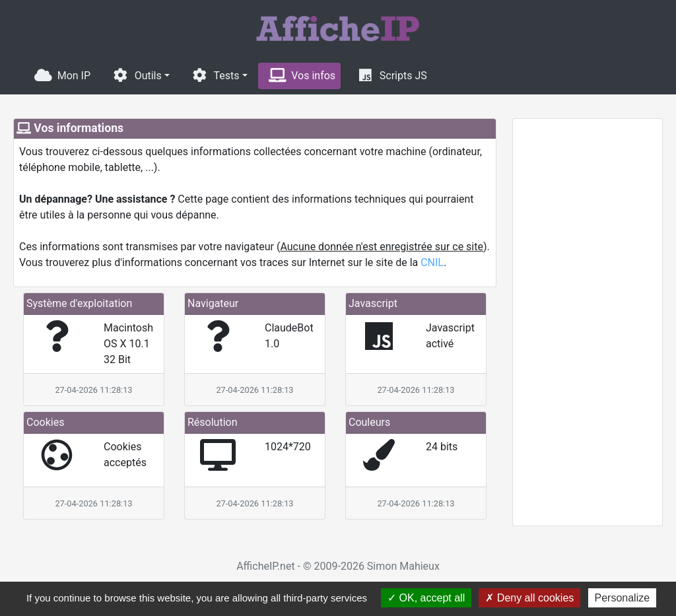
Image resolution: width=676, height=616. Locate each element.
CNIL (432, 262)
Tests (215, 75)
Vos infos (302, 75)
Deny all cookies (529, 598)
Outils (137, 75)
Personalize (623, 598)
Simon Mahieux (403, 566)
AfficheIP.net (265, 566)
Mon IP (62, 75)
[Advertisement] (588, 322)
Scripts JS (392, 75)
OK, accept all (426, 598)
